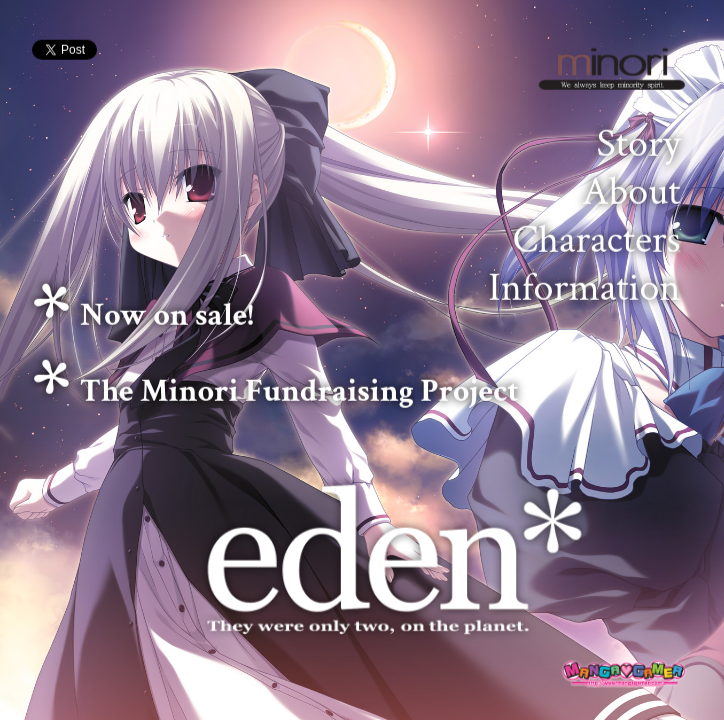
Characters (597, 240)
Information (584, 288)
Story (639, 144)
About (631, 192)
